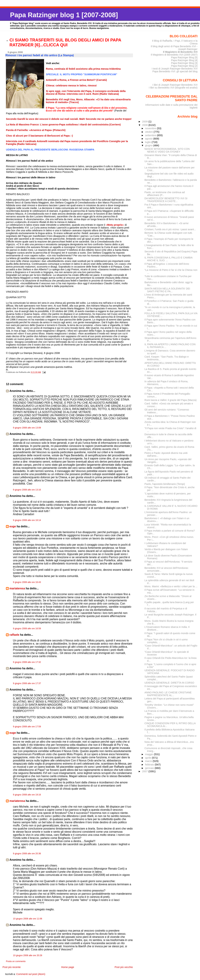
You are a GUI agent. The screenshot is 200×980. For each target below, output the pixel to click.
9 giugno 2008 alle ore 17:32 (27, 662)
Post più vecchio (124, 967)
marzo (149, 761)
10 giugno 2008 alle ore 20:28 (28, 955)
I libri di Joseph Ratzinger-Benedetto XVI (175, 85)
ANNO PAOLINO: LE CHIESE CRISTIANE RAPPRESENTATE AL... (168, 694)
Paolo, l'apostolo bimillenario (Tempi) (165, 484)
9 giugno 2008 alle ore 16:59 (27, 629)
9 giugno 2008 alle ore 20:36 (27, 854)
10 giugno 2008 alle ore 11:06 (28, 919)
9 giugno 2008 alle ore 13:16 (27, 490)
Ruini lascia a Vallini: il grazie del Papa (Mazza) (170, 400)
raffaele (14, 635)
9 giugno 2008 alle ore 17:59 (27, 727)
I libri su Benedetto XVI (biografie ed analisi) (173, 88)
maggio (150, 754)
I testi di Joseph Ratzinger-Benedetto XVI (175, 69)
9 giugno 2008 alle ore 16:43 (27, 582)
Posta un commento (16, 961)
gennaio (150, 768)
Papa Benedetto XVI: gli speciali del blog (175, 71)
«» (115, 225)
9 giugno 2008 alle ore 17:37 (27, 683)
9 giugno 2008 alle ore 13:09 (27, 428)
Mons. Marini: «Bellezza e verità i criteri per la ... (171, 586)
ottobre (149, 132)
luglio (148, 142)
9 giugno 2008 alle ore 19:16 (27, 795)
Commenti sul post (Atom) (31, 974)
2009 (145, 122)
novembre (151, 128)
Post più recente (11, 967)
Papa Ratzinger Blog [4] (184, 60)
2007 (145, 771)
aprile (149, 758)
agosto (149, 139)
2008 (145, 125)
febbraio (150, 765)
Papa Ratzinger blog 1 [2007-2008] (64, 15)
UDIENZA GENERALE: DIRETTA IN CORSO (169, 683)
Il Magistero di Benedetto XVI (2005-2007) (174, 55)
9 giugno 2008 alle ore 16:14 (27, 520)
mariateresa (17, 588)
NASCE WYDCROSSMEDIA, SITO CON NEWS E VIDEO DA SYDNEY (167, 150)
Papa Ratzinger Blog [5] (184, 57)
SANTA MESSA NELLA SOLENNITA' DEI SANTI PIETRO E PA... (167, 290)
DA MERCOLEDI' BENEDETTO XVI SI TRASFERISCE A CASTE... (166, 200)
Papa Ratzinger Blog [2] (184, 66)
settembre (151, 135)
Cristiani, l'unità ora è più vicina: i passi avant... (170, 229)
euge (13, 526)
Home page (68, 967)
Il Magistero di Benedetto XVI (180, 52)
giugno (149, 145)
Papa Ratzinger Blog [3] (184, 63)
